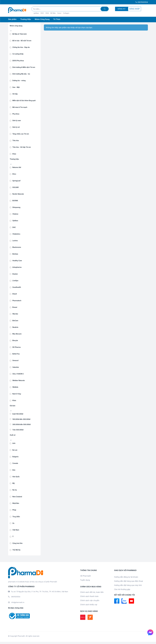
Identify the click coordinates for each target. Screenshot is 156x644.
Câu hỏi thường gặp (122, 589)
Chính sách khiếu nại (89, 605)
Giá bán (13, 406)
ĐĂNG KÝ (122, 9)
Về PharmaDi (85, 576)
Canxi (59, 13)
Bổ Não (53, 13)
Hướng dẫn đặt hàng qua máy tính (128, 585)
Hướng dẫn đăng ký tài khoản (126, 577)
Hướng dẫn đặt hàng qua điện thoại (129, 581)
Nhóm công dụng (16, 26)
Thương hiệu (14, 159)
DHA (47, 13)
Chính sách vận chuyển (90, 600)
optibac (36, 13)
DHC (42, 13)
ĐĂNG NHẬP (135, 9)
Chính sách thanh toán (89, 596)
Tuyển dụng (85, 580)
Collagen (66, 13)
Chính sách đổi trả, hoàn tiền (92, 592)
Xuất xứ (13, 435)
